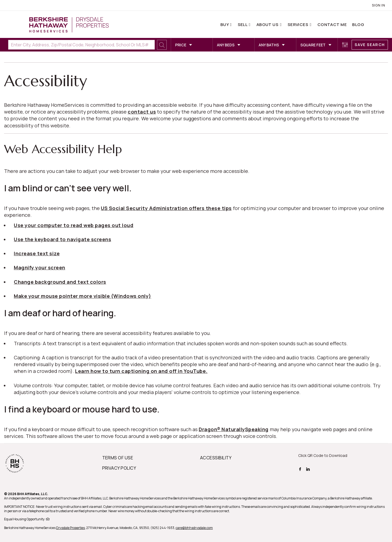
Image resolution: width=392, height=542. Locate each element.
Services (298, 25)
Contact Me (332, 25)
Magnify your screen (40, 267)
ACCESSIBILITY (216, 458)
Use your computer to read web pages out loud (74, 225)
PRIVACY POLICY (119, 468)
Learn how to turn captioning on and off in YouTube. (141, 371)
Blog (358, 25)
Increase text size (37, 253)
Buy (225, 25)
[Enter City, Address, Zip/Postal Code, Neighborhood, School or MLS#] (81, 45)
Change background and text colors (60, 282)
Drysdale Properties (70, 528)
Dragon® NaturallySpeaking (234, 429)
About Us (268, 25)
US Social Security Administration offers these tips (166, 208)
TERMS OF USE (118, 458)
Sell (243, 25)
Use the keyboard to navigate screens (62, 239)
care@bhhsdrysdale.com (194, 528)
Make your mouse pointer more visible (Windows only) (83, 296)
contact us (142, 112)
